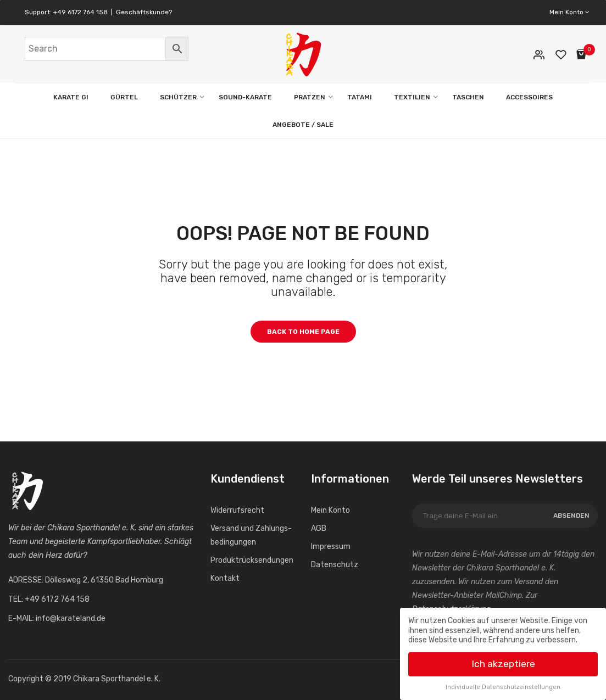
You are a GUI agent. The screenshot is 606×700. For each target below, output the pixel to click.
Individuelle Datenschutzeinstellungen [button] (503, 685)
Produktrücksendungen (252, 560)
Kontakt (225, 578)
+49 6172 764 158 (80, 12)
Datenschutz (335, 565)
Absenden (571, 516)
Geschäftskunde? (144, 12)
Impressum (331, 547)
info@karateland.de (71, 618)
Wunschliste (562, 55)
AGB (319, 528)
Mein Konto (569, 12)
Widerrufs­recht (237, 510)
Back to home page (303, 332)
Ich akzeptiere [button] (503, 662)
